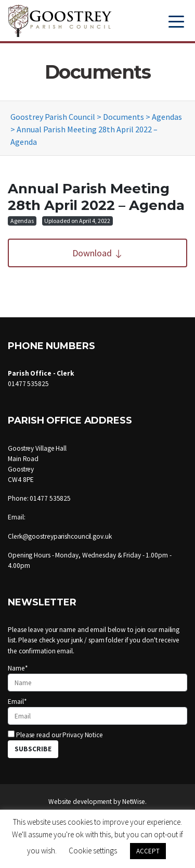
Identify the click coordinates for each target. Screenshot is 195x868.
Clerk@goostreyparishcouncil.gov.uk (60, 536)
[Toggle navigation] (176, 21)
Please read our (55, 735)
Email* (97, 711)
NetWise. (134, 802)
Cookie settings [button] (93, 851)
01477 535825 (28, 384)
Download (98, 253)
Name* (97, 678)
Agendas (22, 221)
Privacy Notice (83, 735)
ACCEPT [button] (148, 851)
